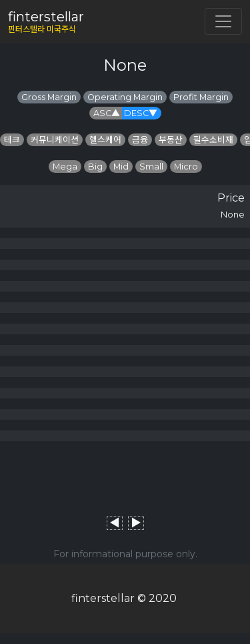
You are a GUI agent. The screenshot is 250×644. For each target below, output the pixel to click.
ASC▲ (107, 113)
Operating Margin (125, 97)
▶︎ (136, 523)
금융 (140, 140)
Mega (65, 167)
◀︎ (115, 523)
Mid (121, 167)
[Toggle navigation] (223, 21)
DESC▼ (141, 113)
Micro (186, 167)
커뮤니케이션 (55, 140)
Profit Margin (201, 97)
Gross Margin (49, 97)
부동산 (171, 140)
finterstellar (103, 598)
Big (95, 167)
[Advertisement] (125, 474)
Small (151, 167)
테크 (12, 140)
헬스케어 (105, 140)
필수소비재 (213, 140)
